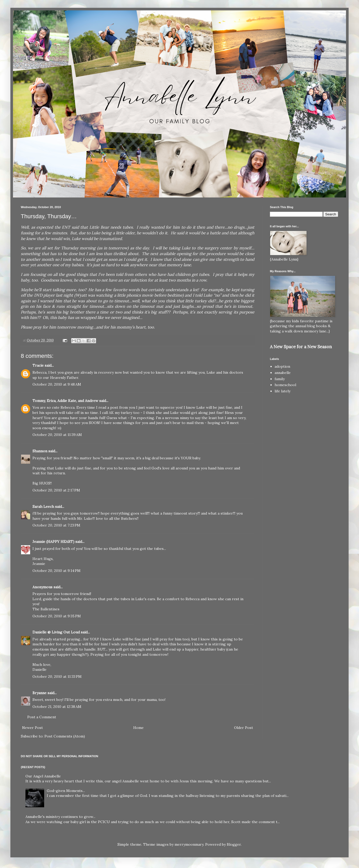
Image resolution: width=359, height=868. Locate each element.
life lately (282, 391)
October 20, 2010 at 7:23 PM (56, 525)
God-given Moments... (66, 791)
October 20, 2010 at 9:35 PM (57, 616)
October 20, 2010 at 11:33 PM (57, 676)
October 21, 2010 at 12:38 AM (57, 707)
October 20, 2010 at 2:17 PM (56, 490)
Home (138, 728)
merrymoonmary (189, 844)
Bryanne (39, 693)
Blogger (234, 844)
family (280, 379)
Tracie (38, 365)
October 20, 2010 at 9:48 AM (57, 384)
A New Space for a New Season (301, 347)
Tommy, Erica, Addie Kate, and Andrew (65, 401)
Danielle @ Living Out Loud (56, 632)
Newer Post (32, 728)
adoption (282, 366)
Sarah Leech (43, 507)
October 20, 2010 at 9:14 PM (56, 571)
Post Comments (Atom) (65, 736)
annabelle (283, 373)
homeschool (285, 385)
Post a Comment (42, 717)
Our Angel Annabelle (43, 776)
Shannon (40, 451)
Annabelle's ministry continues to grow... (60, 817)
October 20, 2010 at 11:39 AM (57, 435)
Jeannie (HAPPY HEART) (53, 542)
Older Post (244, 728)
